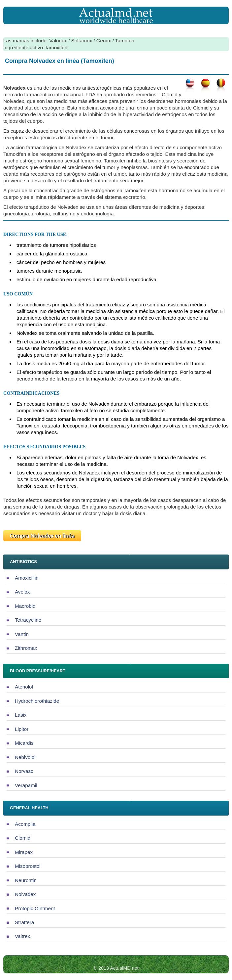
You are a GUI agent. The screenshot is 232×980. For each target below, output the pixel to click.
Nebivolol (25, 757)
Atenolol (24, 687)
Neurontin (26, 880)
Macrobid (25, 606)
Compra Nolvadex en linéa (42, 536)
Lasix (21, 715)
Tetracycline (28, 620)
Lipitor (22, 729)
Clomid (23, 838)
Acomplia (25, 824)
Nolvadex (25, 894)
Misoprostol (28, 866)
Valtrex (22, 936)
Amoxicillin (27, 578)
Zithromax (26, 648)
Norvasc (24, 771)
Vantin (22, 634)
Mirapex (24, 852)
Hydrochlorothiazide (37, 701)
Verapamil (26, 785)
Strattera (24, 922)
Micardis (24, 743)
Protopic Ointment (35, 908)
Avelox (22, 592)
